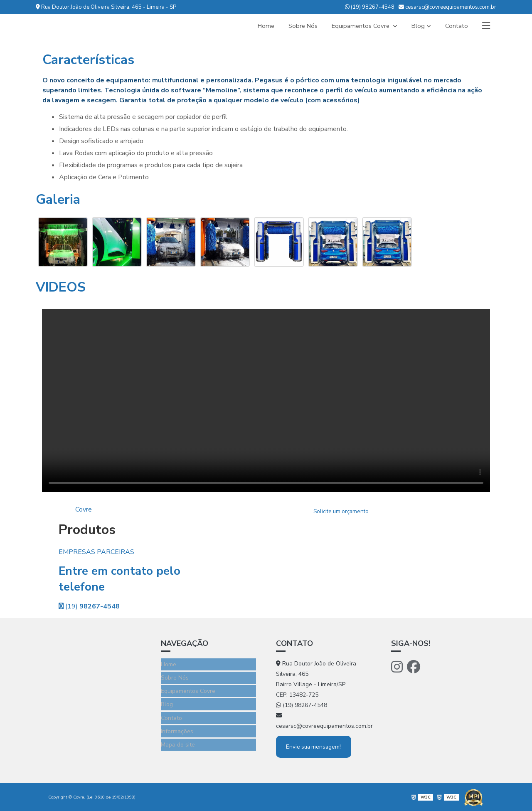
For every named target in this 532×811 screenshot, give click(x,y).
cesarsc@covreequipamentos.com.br (447, 7)
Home (258, 26)
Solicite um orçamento (341, 512)
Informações (177, 725)
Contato (455, 26)
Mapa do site (178, 737)
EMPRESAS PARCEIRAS (96, 552)
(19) (89, 606)
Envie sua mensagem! (315, 746)
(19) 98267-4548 (370, 7)
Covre (84, 509)
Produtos (87, 530)
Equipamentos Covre (358, 26)
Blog (416, 26)
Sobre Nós (297, 26)
